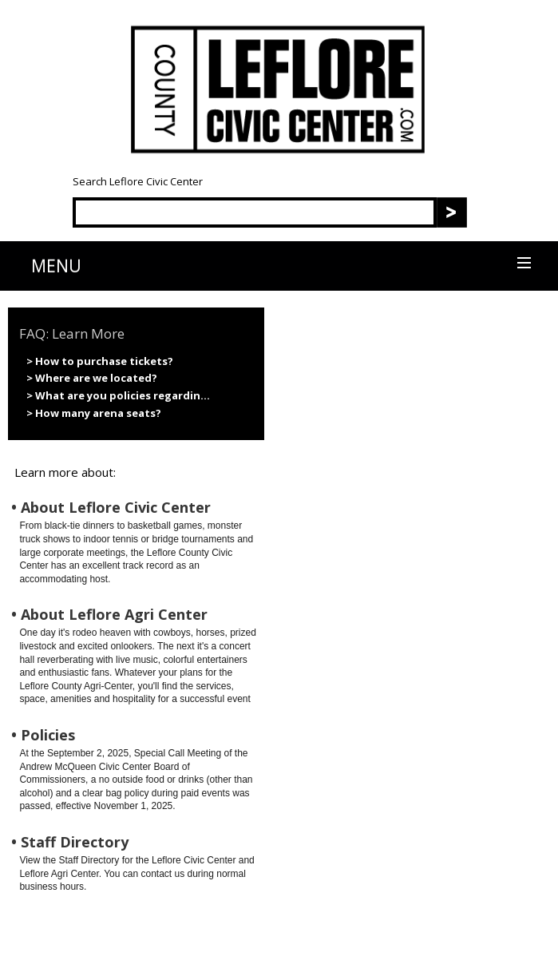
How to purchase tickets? (104, 361)
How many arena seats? (98, 413)
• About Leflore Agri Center (109, 615)
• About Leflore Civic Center (111, 508)
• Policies (43, 735)
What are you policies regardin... (123, 395)
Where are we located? (96, 378)
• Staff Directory (70, 842)
